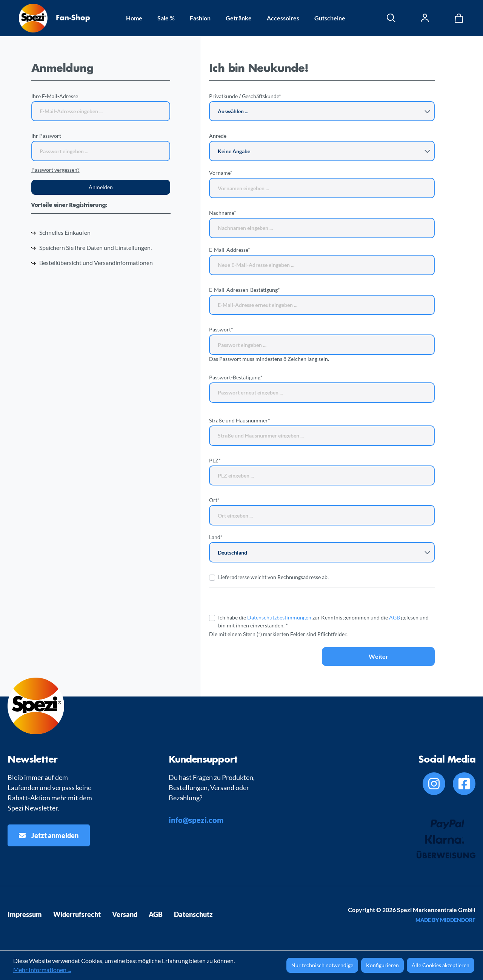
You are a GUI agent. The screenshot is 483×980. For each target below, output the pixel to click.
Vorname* (221, 173)
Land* (216, 537)
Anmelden (101, 187)
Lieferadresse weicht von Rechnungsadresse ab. (273, 577)
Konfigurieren (382, 965)
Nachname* (223, 213)
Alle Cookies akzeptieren (441, 965)
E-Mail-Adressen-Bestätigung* (245, 290)
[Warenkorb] (457, 18)
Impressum (25, 914)
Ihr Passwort (46, 136)
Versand (125, 914)
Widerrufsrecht (77, 914)
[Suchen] (391, 18)
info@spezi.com (196, 820)
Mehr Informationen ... (42, 970)
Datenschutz (193, 914)
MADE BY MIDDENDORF (445, 920)
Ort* (214, 500)
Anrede (218, 136)
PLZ (215, 460)
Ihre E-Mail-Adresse (55, 96)
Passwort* (221, 329)
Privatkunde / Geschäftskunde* (245, 96)
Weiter (378, 656)
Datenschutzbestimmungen (279, 617)
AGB (395, 617)
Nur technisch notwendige (322, 965)
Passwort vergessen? (55, 170)
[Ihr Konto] (425, 18)
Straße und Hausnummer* (240, 420)
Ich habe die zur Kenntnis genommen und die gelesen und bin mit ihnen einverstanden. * (323, 621)
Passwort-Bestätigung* (236, 377)
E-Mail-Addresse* (230, 250)
